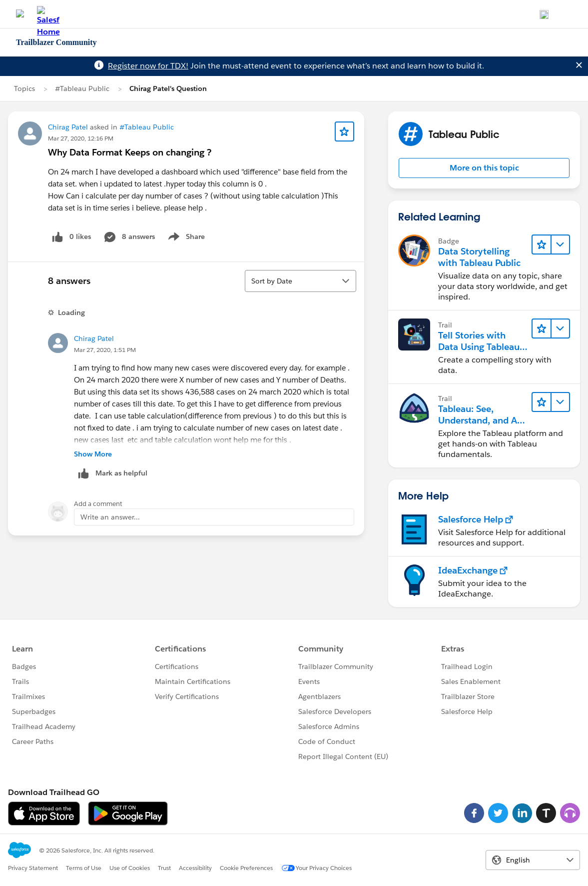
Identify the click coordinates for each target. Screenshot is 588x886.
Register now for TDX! (148, 66)
